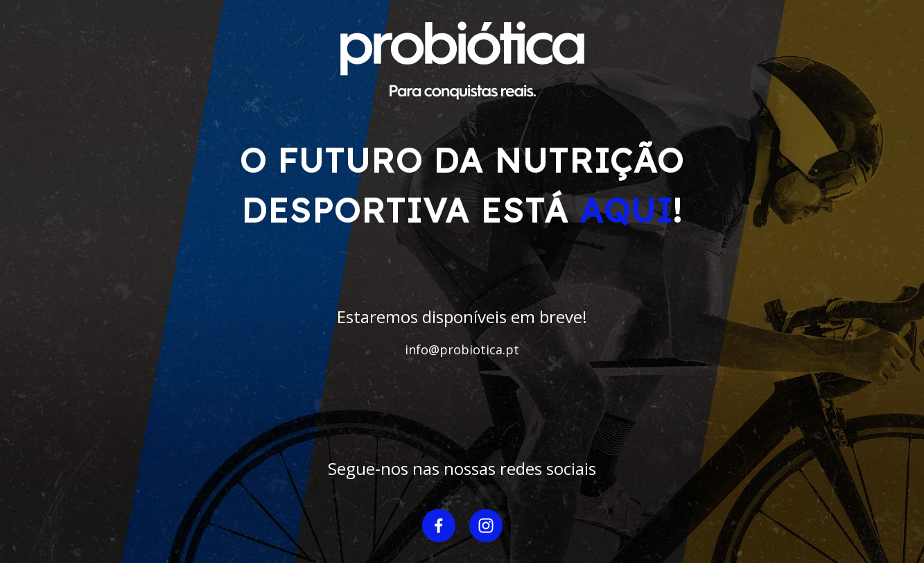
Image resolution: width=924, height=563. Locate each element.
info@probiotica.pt (462, 349)
